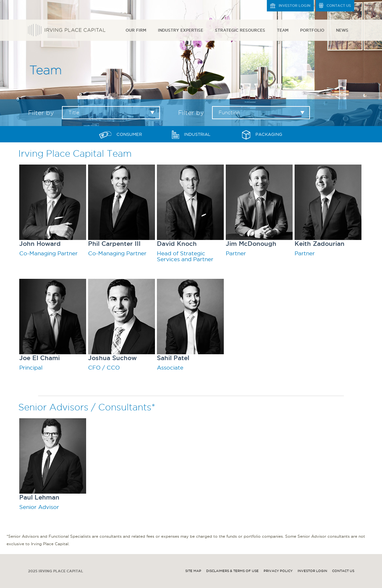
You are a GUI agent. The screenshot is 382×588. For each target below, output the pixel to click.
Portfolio (312, 30)
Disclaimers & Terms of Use (232, 571)
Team (283, 30)
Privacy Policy (278, 571)
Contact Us (339, 6)
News (342, 30)
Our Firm (136, 30)
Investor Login (295, 6)
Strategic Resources (240, 30)
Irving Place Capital (67, 30)
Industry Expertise (181, 30)
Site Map (193, 571)
